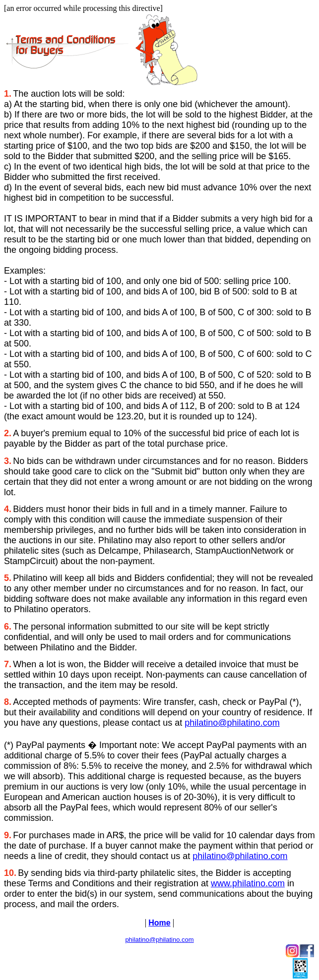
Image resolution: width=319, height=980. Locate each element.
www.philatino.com (248, 883)
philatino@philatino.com (232, 723)
